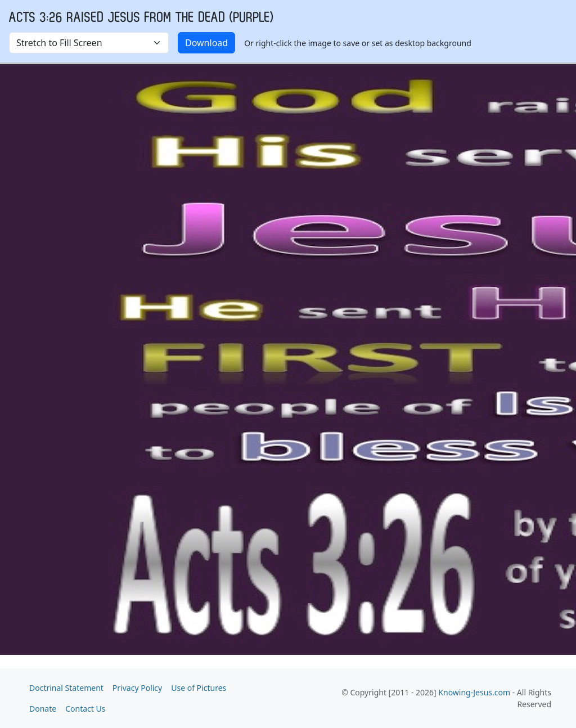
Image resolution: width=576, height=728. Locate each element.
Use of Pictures (199, 688)
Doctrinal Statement (66, 688)
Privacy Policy (137, 688)
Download (206, 43)
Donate (43, 709)
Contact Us (85, 709)
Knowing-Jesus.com (474, 692)
